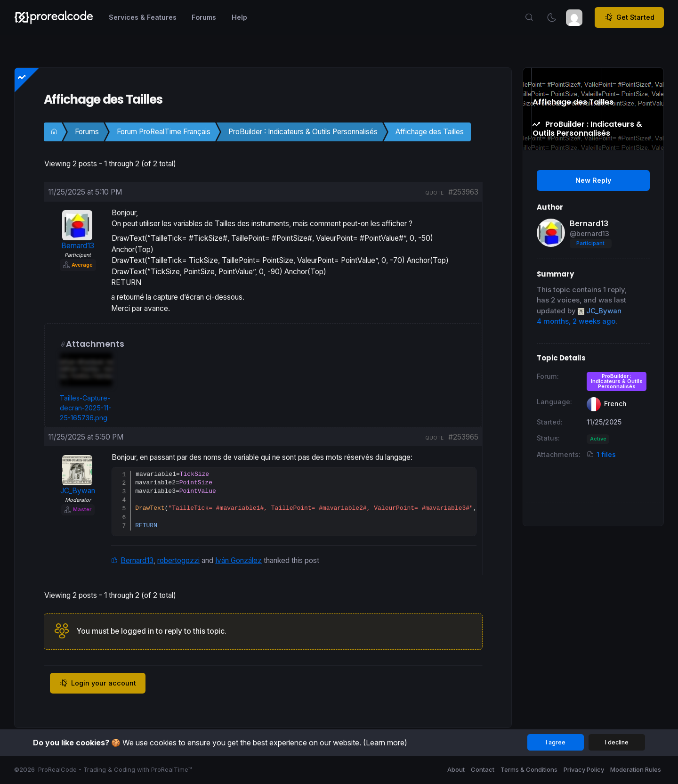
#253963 (463, 192)
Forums (87, 132)
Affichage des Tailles (430, 132)
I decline (617, 742)
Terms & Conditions (529, 769)
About (456, 769)
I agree (556, 742)
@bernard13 (589, 233)
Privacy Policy (584, 769)
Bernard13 (137, 562)
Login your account (98, 685)
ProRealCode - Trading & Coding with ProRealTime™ (115, 769)
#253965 (463, 437)
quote (434, 193)
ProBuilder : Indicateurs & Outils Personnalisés (303, 132)
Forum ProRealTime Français (164, 132)
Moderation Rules (636, 769)
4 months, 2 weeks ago (576, 321)
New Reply (593, 180)
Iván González (238, 562)
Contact (483, 769)
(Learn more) (385, 743)
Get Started (630, 17)
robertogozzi (178, 562)
